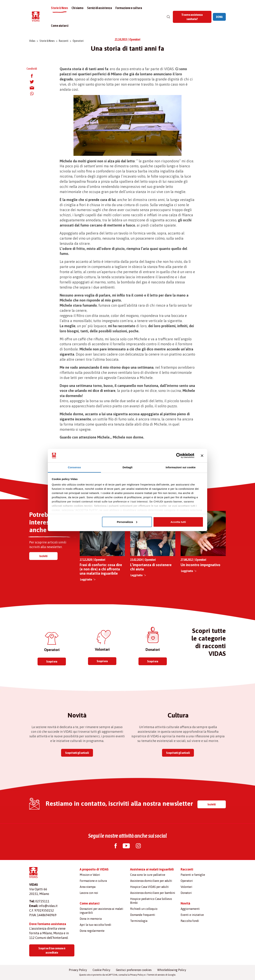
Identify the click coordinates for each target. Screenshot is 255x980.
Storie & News (60, 8)
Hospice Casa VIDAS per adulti (149, 887)
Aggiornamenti (190, 909)
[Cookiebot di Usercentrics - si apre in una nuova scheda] (179, 456)
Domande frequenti (143, 915)
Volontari (186, 887)
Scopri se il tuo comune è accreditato (52, 950)
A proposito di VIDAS (94, 869)
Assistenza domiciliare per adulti (151, 881)
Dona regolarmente (92, 931)
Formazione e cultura (129, 8)
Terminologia (139, 921)
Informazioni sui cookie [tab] (181, 467)
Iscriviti (43, 556)
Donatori (186, 893)
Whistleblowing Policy (172, 970)
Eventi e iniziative (192, 915)
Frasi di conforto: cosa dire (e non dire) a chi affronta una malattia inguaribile (101, 569)
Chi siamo (78, 8)
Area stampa (88, 887)
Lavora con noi (89, 893)
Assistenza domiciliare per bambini (153, 893)
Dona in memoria (91, 919)
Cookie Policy (101, 970)
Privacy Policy (78, 970)
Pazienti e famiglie (193, 875)
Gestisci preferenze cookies (134, 970)
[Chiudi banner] (202, 456)
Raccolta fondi (190, 921)
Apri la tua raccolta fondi (95, 925)
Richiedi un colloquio (144, 909)
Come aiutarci (60, 26)
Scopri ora (52, 661)
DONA (219, 17)
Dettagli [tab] (127, 467)
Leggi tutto (86, 579)
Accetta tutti (178, 522)
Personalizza (127, 522)
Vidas (32, 41)
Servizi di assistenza (100, 8)
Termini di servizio (156, 975)
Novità (185, 903)
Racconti (64, 41)
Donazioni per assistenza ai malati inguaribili (101, 911)
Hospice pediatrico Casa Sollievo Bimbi (151, 901)
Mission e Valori (90, 875)
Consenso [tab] (74, 467)
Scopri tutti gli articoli (77, 753)
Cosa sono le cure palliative (148, 875)
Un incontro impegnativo (200, 565)
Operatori (78, 41)
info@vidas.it (48, 906)
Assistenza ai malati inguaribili (152, 869)
